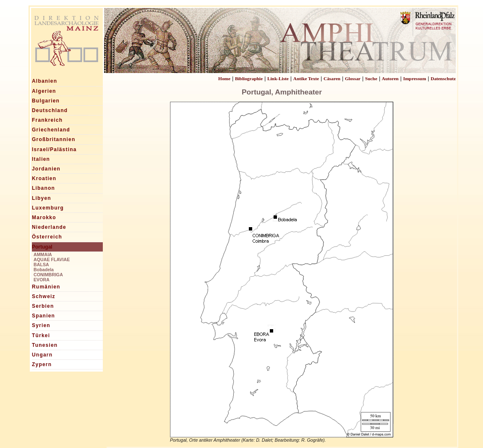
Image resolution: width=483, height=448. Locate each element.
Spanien (43, 316)
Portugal (42, 247)
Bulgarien (46, 101)
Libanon (43, 188)
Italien (41, 159)
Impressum (415, 79)
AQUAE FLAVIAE (52, 259)
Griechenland (51, 130)
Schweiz (44, 296)
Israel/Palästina (54, 149)
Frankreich (47, 120)
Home (224, 79)
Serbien (43, 306)
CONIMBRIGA (48, 275)
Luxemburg (48, 208)
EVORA (42, 280)
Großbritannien (54, 139)
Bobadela (44, 270)
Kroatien (44, 178)
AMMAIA (43, 254)
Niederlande (49, 227)
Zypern (42, 364)
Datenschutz (443, 79)
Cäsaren (332, 79)
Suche (371, 79)
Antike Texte (306, 79)
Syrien (41, 325)
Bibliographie (249, 79)
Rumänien (46, 287)
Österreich (47, 237)
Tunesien (45, 345)
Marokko (44, 217)
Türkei (41, 335)
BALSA (41, 265)
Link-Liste (278, 79)
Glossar (353, 79)
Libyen (42, 198)
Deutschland (50, 110)
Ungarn (42, 355)
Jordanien (46, 169)
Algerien (44, 91)
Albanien (44, 81)
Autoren (390, 79)
